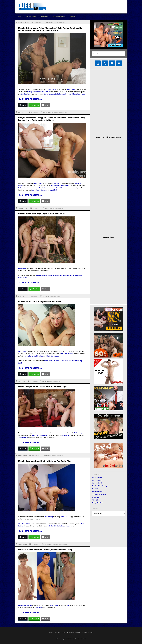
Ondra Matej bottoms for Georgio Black (44, 190)
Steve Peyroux (23, 437)
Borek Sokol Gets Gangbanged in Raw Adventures (42, 214)
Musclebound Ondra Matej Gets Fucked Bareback (41, 301)
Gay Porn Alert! (97, 477)
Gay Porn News (97, 480)
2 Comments (35, 112)
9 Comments (36, 456)
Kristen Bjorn (23, 268)
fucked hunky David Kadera (34, 356)
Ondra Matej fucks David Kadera (60, 526)
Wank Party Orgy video (39, 435)
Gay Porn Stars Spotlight (59, 112)
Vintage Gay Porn (97, 503)
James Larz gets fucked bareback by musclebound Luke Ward (65, 94)
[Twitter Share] (23, 105)
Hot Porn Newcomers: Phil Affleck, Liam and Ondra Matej (45, 550)
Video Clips (95, 500)
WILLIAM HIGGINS (67, 354)
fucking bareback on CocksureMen (39, 92)
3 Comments (34, 381)
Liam (68, 605)
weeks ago (64, 517)
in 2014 (57, 183)
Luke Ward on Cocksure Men (59, 186)
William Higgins (79, 433)
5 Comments (38, 23)
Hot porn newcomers (25, 605)
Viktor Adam (52, 89)
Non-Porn (95, 489)
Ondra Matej (71, 89)
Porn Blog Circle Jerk (99, 494)
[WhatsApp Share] (34, 105)
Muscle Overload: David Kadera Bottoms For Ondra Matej (45, 461)
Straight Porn (96, 497)
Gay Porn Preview (98, 483)
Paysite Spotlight (60, 23)
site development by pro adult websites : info (71, 639)
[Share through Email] (45, 105)
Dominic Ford (26, 94)
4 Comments (34, 296)
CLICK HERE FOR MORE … (30, 99)
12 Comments (36, 544)
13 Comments (36, 208)
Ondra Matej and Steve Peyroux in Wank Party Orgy (42, 387)
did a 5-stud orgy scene (53, 356)
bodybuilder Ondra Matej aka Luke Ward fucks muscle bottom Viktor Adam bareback (46, 188)
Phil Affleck (54, 605)
